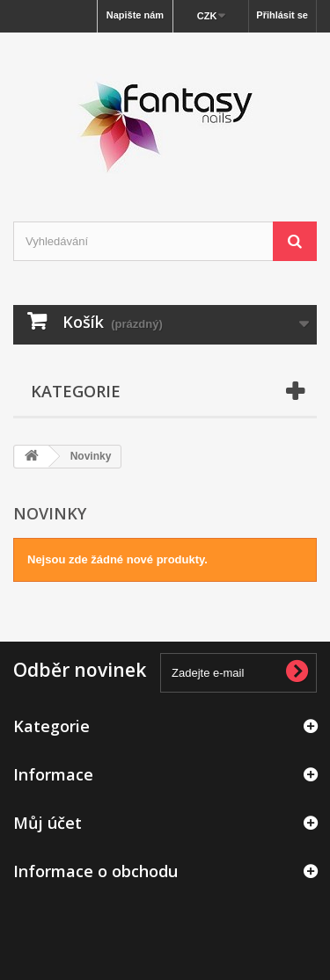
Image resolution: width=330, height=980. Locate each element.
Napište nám (135, 15)
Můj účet (48, 823)
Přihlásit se (282, 15)
